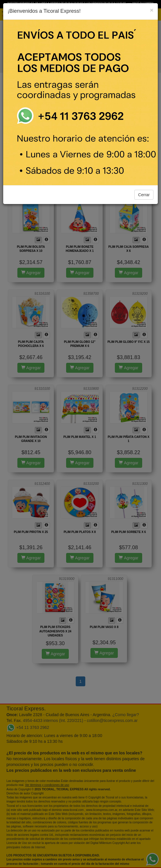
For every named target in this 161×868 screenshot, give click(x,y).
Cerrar (144, 195)
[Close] (152, 10)
